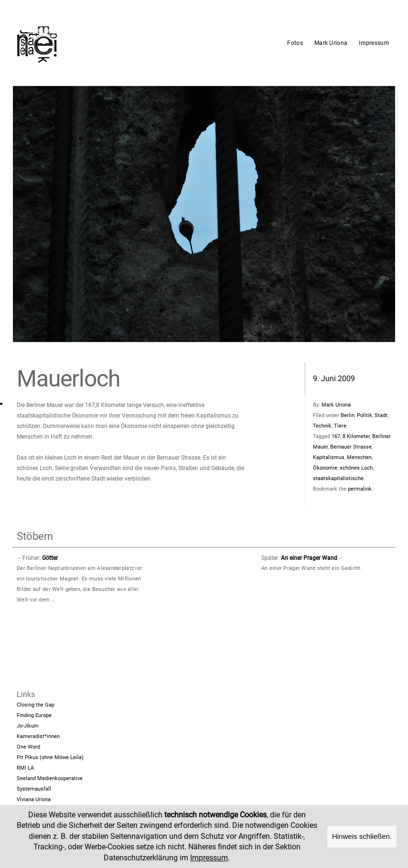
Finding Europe (34, 715)
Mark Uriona (331, 43)
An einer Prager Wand (309, 558)
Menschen (359, 457)
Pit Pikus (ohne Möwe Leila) (50, 757)
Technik (322, 426)
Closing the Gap (36, 705)
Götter (50, 558)
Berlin (348, 415)
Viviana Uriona (34, 799)
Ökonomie (325, 468)
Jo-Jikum (28, 726)
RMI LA (25, 768)
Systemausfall (34, 789)
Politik (365, 415)
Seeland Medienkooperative (50, 778)
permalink (360, 489)
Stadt (381, 415)
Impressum (374, 43)
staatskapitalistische (338, 478)
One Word (28, 747)
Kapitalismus (329, 457)
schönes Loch (356, 468)
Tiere (340, 426)
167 (336, 436)
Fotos (295, 43)
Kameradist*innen (38, 736)
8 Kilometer (356, 436)
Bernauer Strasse (351, 447)
